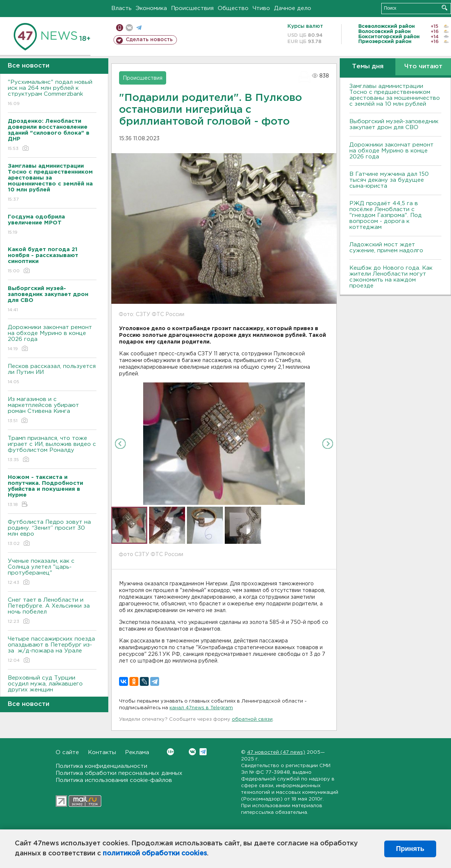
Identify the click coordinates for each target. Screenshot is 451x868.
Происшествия (192, 8)
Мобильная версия (120, 28)
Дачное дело (293, 8)
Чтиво (261, 8)
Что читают (423, 67)
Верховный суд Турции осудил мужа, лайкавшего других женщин (52, 689)
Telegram (203, 752)
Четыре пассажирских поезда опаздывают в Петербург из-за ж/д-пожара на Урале (52, 650)
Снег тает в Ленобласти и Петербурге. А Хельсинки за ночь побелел (52, 611)
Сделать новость (149, 40)
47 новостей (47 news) (276, 752)
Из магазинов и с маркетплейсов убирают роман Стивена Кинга (52, 410)
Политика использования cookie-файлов (114, 780)
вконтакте (129, 28)
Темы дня (368, 67)
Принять (410, 849)
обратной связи (252, 719)
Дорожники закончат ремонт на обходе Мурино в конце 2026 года (52, 338)
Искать (445, 8)
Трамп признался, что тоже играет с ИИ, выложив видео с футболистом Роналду (52, 449)
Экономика (151, 8)
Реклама (137, 752)
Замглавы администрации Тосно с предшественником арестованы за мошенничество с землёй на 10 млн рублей (395, 95)
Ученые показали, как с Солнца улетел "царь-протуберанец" (52, 572)
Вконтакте (170, 752)
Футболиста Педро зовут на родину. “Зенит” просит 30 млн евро (52, 533)
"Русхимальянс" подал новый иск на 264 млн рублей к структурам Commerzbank (52, 93)
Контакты (102, 752)
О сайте (67, 752)
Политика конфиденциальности (101, 766)
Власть (121, 8)
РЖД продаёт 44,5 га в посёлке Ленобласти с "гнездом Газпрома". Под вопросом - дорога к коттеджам (386, 215)
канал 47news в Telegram (201, 708)
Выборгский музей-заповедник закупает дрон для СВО (394, 124)
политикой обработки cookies (155, 854)
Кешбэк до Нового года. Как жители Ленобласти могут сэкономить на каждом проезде (391, 277)
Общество (233, 8)
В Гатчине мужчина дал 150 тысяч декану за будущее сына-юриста (389, 180)
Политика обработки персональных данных (119, 773)
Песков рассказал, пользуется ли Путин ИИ (52, 374)
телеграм (139, 28)
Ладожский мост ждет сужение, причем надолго (386, 248)
